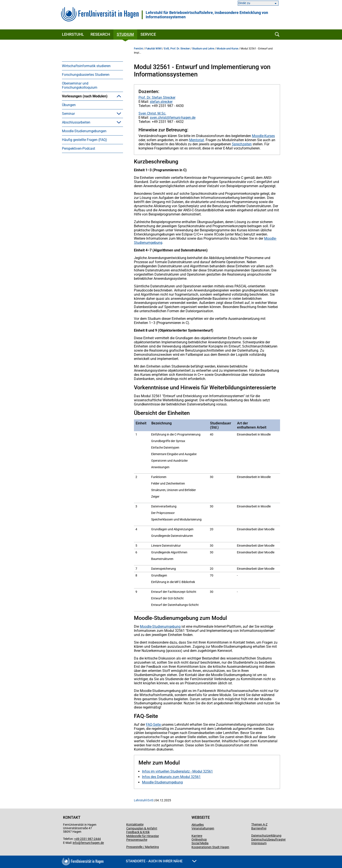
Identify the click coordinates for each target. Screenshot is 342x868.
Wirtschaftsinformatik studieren (86, 66)
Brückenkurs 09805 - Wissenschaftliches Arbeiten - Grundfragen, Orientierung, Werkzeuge (91, 111)
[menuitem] (92, 66)
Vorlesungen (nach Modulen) (85, 96)
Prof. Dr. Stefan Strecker (157, 97)
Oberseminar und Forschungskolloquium (80, 85)
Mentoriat (197, 140)
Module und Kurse (227, 49)
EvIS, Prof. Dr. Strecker (177, 49)
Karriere (197, 836)
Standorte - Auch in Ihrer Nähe (161, 861)
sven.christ (158, 118)
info (75, 843)
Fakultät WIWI (154, 49)
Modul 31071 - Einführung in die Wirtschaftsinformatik (93, 128)
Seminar (68, 177)
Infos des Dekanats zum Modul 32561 (171, 777)
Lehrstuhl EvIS (144, 800)
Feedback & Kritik (138, 832)
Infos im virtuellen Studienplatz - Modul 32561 (177, 771)
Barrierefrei (259, 828)
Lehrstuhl (73, 34)
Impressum (259, 843)
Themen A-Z (259, 824)
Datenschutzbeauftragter (268, 839)
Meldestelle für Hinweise (143, 836)
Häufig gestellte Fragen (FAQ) (85, 204)
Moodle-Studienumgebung (160, 626)
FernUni (139, 49)
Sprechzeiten (242, 144)
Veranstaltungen (203, 828)
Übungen (69, 169)
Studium (125, 34)
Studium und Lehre (203, 49)
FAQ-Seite (154, 725)
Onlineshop (199, 839)
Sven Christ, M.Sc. (152, 113)
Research (100, 34)
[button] (119, 96)
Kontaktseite (135, 824)
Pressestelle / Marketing (143, 847)
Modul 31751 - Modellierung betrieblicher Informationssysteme (95, 141)
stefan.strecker (161, 102)
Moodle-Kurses (263, 136)
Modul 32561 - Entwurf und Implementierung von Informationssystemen (90, 156)
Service (148, 34)
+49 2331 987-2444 (87, 839)
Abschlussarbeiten (76, 186)
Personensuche (137, 840)
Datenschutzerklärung (266, 836)
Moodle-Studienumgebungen (84, 195)
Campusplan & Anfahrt (142, 828)
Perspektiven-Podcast (79, 212)
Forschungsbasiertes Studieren (86, 75)
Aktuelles (198, 825)
